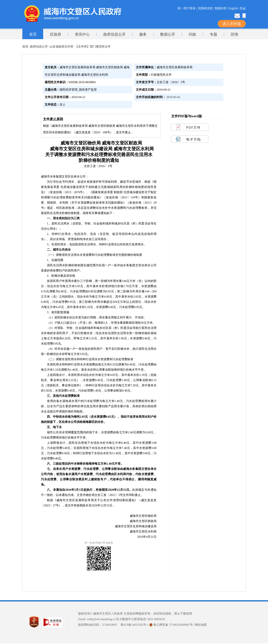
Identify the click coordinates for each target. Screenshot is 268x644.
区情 (234, 34)
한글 (243, 8)
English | (234, 8)
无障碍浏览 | (206, 8)
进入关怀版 (232, 24)
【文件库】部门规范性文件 (93, 47)
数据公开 (168, 34)
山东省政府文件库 (61, 47)
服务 (143, 34)
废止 (63, 105)
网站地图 (201, 625)
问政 (192, 34)
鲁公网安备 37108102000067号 (171, 625)
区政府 (56, 34)
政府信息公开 (114, 34)
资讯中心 (82, 34)
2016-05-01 (173, 97)
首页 (33, 34)
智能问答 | (222, 8)
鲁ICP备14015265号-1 (135, 625)
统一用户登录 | (188, 8)
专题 (213, 34)
